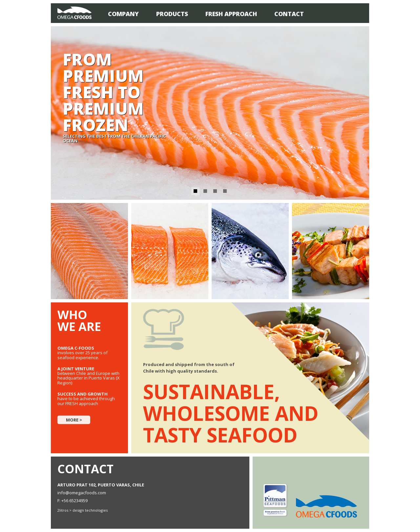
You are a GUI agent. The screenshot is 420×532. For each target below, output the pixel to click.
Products (172, 14)
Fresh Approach (231, 14)
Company (123, 14)
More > (74, 420)
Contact (289, 14)
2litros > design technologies (83, 510)
